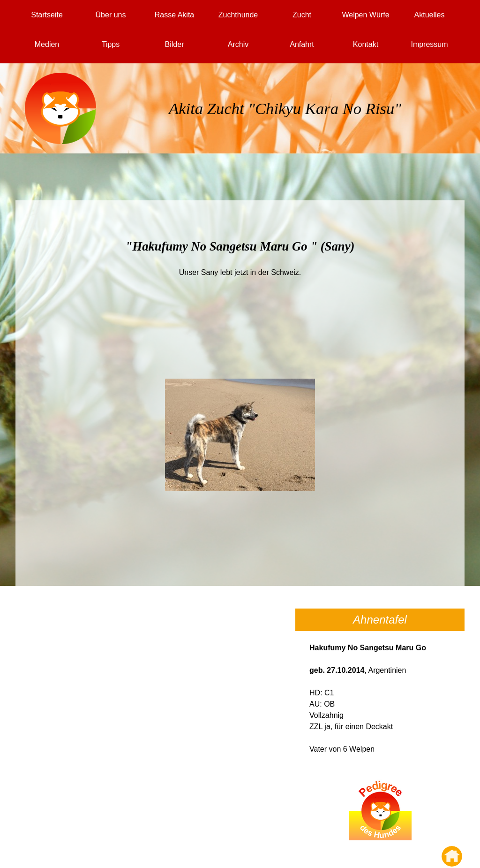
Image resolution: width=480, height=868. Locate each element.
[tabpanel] (285, 120)
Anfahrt (302, 44)
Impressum (429, 44)
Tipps (111, 44)
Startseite (47, 15)
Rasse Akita (174, 15)
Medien (47, 44)
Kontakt (366, 44)
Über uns (111, 15)
